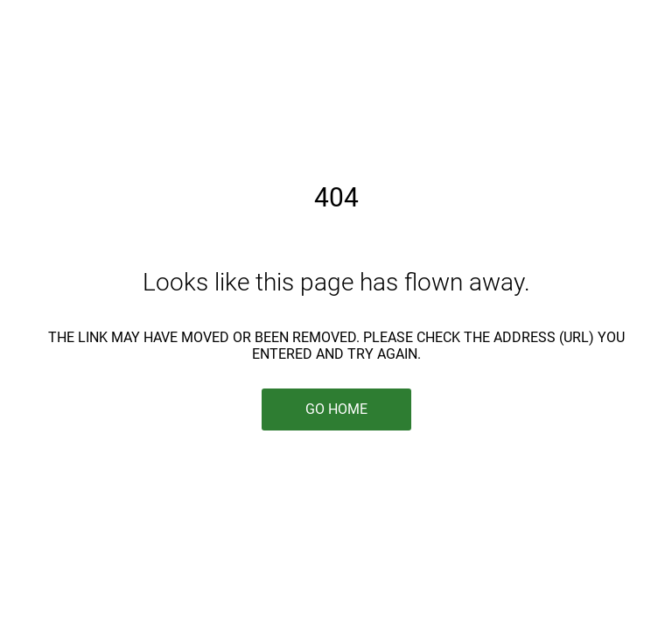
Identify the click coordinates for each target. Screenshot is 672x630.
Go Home (336, 409)
